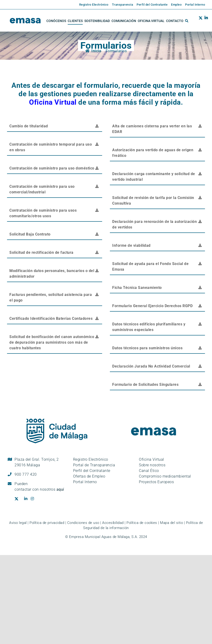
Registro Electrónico (91, 459)
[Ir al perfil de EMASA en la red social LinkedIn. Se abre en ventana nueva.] (205, 21)
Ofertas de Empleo (89, 476)
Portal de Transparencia (94, 465)
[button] (187, 21)
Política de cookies (142, 523)
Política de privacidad (47, 523)
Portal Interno (85, 482)
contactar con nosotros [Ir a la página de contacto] (39, 489)
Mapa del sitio (171, 523)
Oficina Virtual (53, 102)
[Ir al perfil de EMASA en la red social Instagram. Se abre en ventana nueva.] (34, 499)
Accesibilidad (113, 523)
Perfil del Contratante (92, 471)
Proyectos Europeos (156, 482)
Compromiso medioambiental (165, 476)
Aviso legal (18, 523)
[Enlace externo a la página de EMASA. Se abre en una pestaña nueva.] (92, 5)
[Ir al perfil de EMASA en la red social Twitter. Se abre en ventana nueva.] (201, 21)
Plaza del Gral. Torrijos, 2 (37, 462)
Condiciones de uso (83, 523)
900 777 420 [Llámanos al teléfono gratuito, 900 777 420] (26, 474)
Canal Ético (149, 471)
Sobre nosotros (152, 465)
